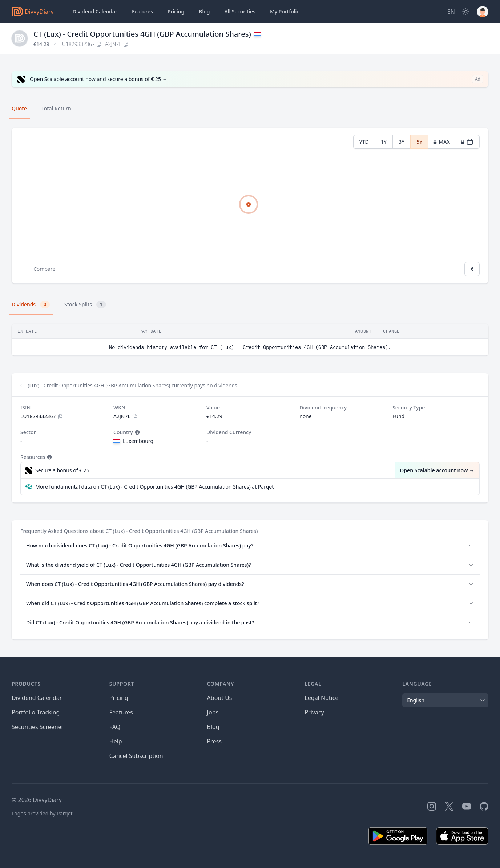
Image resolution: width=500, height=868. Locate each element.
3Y (402, 142)
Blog (213, 727)
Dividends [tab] (31, 305)
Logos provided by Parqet (42, 813)
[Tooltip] (137, 432)
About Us (220, 698)
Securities (240, 12)
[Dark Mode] (466, 12)
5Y (419, 142)
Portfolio (285, 12)
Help (116, 741)
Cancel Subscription (136, 756)
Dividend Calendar (95, 11)
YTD (364, 142)
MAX (441, 142)
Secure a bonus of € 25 (62, 470)
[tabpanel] (250, 206)
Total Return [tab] (56, 108)
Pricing (176, 11)
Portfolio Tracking (36, 712)
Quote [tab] (19, 108)
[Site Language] (451, 12)
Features (142, 11)
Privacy (314, 712)
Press (214, 741)
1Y (384, 142)
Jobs (213, 712)
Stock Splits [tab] (85, 305)
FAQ (115, 727)
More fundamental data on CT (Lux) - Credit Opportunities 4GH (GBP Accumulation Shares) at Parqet (154, 487)
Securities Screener (38, 727)
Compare (39, 269)
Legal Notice (321, 698)
